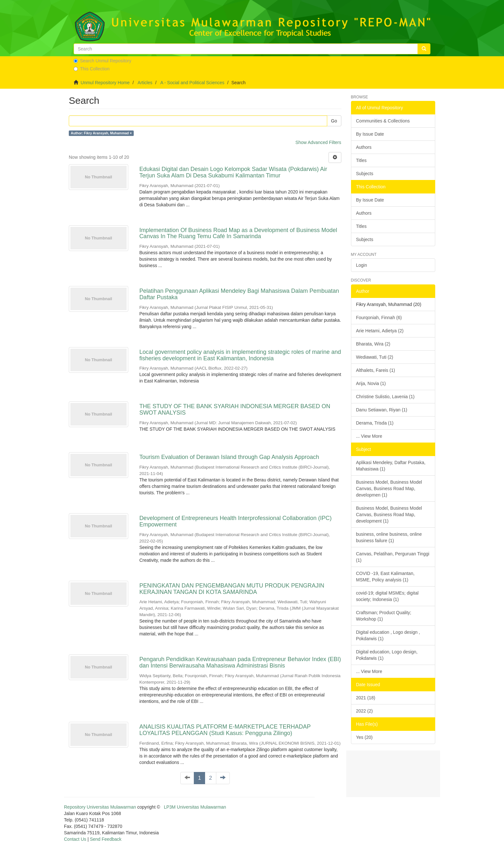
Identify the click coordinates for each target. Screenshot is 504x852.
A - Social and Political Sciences (192, 83)
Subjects (365, 174)
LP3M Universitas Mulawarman (195, 807)
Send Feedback (106, 839)
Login (362, 265)
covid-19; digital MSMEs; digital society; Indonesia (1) (387, 596)
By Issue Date (370, 134)
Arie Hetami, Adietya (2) (380, 331)
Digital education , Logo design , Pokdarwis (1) (388, 635)
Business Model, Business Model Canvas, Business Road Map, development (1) (389, 515)
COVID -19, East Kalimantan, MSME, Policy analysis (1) (385, 577)
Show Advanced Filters (318, 142)
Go (334, 121)
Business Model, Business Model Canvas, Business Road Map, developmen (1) (389, 489)
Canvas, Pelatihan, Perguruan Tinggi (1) (393, 557)
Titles (361, 160)
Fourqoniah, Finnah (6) (379, 318)
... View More (369, 436)
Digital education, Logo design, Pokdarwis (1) (387, 655)
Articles (145, 83)
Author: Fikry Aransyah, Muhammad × (101, 133)
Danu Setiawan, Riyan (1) (382, 410)
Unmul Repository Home (105, 83)
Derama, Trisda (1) (375, 423)
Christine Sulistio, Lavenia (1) (385, 397)
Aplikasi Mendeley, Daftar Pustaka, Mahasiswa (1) (391, 466)
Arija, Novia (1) (371, 383)
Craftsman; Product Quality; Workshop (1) (384, 616)
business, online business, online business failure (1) (389, 537)
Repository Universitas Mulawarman (100, 807)
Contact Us (75, 839)
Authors (364, 147)
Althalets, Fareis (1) (376, 370)
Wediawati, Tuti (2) (375, 357)
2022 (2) (364, 711)
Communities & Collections (383, 121)
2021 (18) (366, 698)
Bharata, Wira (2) (373, 344)
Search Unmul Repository (103, 61)
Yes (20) (364, 737)
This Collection (92, 69)
